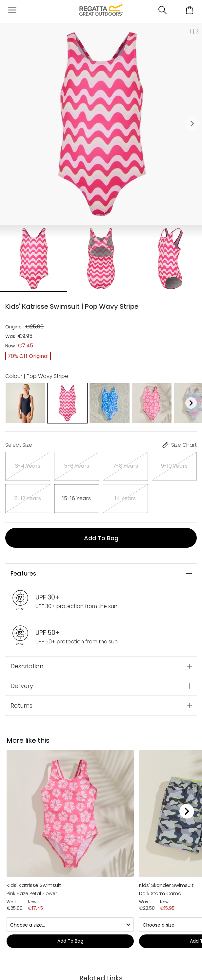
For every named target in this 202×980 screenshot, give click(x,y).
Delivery (22, 686)
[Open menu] (12, 10)
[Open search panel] (162, 10)
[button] (192, 124)
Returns (21, 706)
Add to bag (101, 538)
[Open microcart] (190, 10)
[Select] (28, 466)
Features (23, 573)
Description (27, 666)
